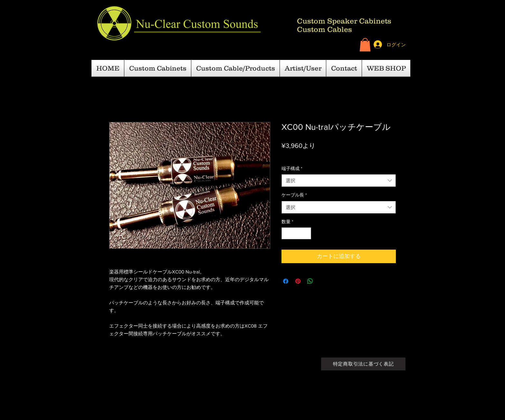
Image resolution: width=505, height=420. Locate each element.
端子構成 (292, 168)
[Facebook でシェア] (286, 281)
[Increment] (306, 233)
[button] (365, 45)
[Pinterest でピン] (298, 281)
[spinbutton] (296, 233)
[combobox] (339, 181)
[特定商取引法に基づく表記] (363, 364)
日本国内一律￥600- (328, 156)
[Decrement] (286, 233)
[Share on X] (322, 281)
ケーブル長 (294, 195)
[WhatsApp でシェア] (310, 281)
